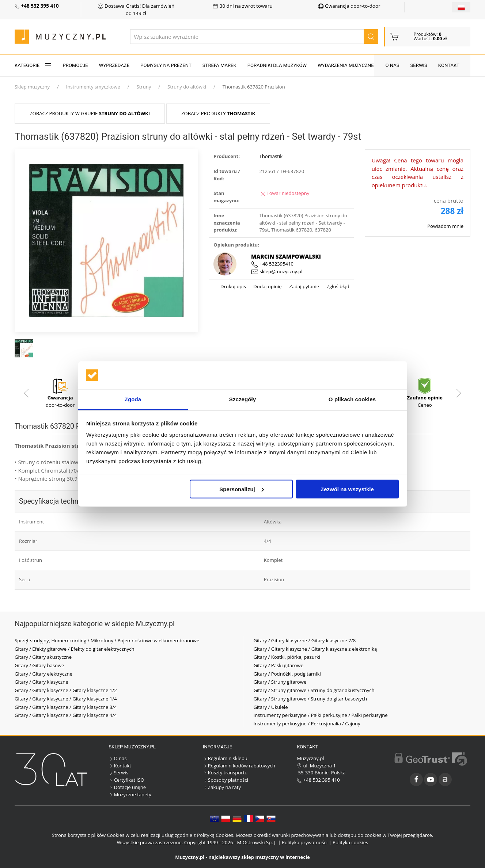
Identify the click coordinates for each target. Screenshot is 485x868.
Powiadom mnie (445, 226)
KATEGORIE (33, 65)
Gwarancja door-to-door (349, 6)
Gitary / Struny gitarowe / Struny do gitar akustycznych (314, 690)
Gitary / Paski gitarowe (279, 665)
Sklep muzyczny (32, 87)
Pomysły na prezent (166, 65)
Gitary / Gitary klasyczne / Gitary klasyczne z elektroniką (315, 649)
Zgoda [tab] (133, 399)
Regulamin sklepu (225, 758)
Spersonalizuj (242, 489)
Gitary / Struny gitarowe (280, 682)
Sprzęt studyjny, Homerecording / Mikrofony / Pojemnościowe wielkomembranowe (107, 640)
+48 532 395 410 (318, 780)
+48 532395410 (272, 264)
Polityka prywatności (305, 842)
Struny (144, 87)
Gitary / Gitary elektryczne (43, 674)
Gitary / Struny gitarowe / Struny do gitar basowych (310, 699)
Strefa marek (219, 65)
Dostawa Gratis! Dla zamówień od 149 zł (136, 10)
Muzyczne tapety (130, 794)
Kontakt (449, 65)
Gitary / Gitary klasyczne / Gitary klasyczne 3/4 (66, 707)
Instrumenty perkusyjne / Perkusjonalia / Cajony (307, 724)
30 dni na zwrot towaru (242, 6)
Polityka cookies (350, 842)
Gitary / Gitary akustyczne (43, 657)
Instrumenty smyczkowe (93, 87)
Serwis (419, 65)
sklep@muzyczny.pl (277, 271)
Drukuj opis (233, 286)
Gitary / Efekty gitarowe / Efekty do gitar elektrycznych (75, 649)
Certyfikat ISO (126, 780)
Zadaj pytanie (304, 286)
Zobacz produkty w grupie (90, 113)
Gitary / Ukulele (271, 707)
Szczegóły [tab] (242, 399)
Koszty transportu (225, 773)
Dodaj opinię (267, 286)
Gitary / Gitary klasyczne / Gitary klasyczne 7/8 (305, 640)
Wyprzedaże (114, 65)
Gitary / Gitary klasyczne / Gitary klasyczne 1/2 (66, 690)
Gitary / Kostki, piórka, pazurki (287, 657)
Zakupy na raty (222, 787)
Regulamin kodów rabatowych (239, 766)
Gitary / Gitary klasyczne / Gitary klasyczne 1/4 (66, 699)
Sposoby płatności (226, 780)
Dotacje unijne (127, 787)
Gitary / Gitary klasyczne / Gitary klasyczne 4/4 (66, 715)
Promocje (75, 65)
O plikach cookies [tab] (352, 399)
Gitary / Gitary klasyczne (41, 682)
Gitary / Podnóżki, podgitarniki (287, 674)
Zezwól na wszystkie (347, 489)
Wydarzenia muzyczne (346, 65)
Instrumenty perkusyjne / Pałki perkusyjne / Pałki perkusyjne (321, 715)
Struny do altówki (187, 87)
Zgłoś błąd (337, 286)
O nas (392, 65)
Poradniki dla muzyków (277, 65)
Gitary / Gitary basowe (39, 665)
